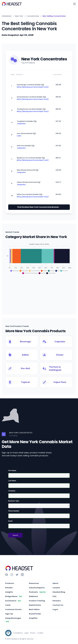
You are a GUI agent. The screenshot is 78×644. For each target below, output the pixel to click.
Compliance (18, 633)
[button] (74, 4)
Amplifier (33, 618)
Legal (26, 633)
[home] (12, 4)
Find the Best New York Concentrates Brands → (39, 207)
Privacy (33, 633)
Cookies (40, 633)
